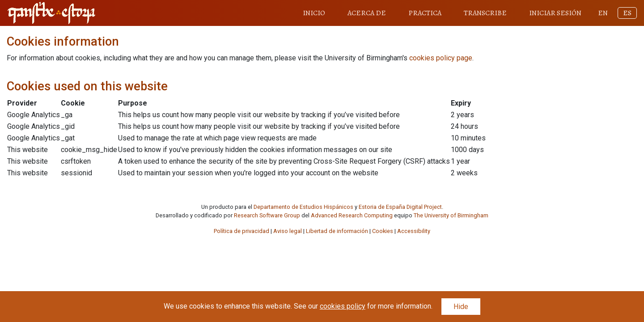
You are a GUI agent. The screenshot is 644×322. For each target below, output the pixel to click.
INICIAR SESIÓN (555, 13)
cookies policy (343, 306)
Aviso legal (288, 231)
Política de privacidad (241, 231)
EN (603, 13)
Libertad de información (337, 231)
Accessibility (414, 231)
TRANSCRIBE (485, 13)
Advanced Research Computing (352, 215)
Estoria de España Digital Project (400, 207)
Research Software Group (267, 215)
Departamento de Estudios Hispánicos (303, 207)
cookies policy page (441, 58)
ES (627, 13)
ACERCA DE (367, 13)
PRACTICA (425, 13)
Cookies (383, 231)
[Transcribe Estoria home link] (51, 13)
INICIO (314, 13)
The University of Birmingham (451, 215)
